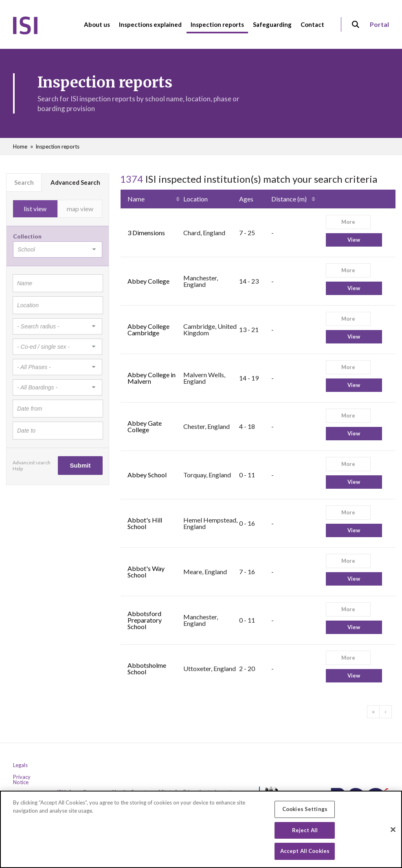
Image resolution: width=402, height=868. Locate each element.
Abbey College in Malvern (152, 378)
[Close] (393, 831)
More (348, 222)
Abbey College (148, 281)
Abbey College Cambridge (148, 329)
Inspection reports (57, 146)
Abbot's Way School (146, 572)
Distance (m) (289, 199)
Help (18, 469)
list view (35, 209)
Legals (20, 765)
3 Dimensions (146, 233)
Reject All (305, 831)
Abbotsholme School (147, 668)
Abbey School (147, 475)
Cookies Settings (305, 811)
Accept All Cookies (305, 853)
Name (136, 199)
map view (80, 209)
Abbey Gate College (145, 426)
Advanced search (32, 462)
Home (20, 146)
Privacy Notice (22, 780)
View (354, 240)
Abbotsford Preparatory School (145, 620)
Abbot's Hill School (145, 523)
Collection (27, 236)
